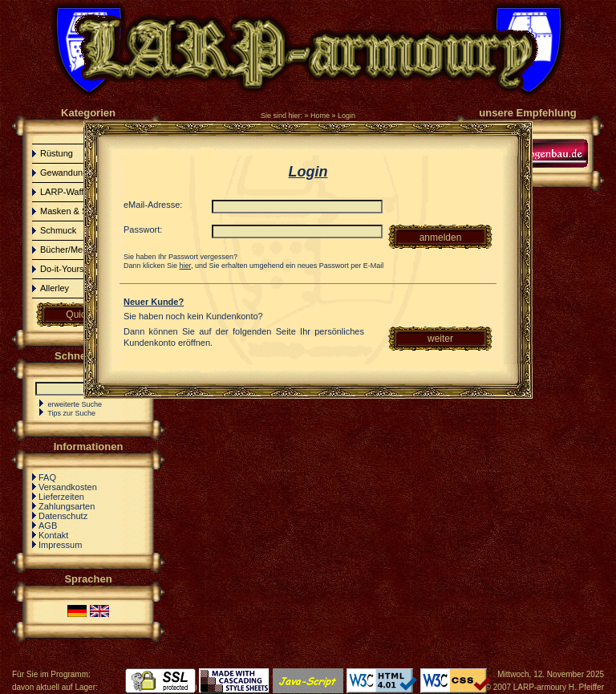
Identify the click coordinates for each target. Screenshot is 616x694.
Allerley (55, 288)
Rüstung (57, 153)
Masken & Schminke (80, 211)
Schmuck (58, 230)
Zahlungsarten (67, 506)
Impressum (60, 545)
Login (346, 116)
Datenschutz (63, 516)
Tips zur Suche (71, 413)
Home (320, 116)
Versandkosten (68, 487)
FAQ (47, 477)
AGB (48, 526)
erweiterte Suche (75, 404)
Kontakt (53, 535)
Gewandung (64, 172)
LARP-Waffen (67, 192)
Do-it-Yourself (67, 269)
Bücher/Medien (70, 250)
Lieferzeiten (61, 497)
